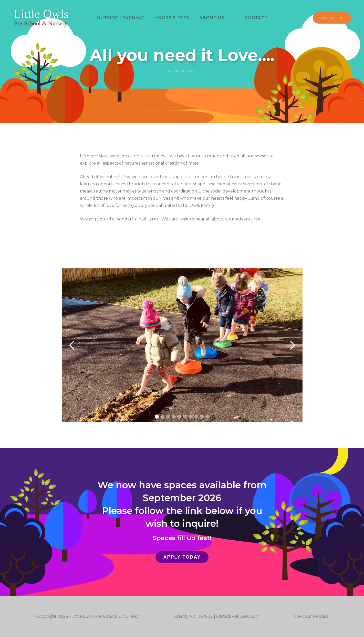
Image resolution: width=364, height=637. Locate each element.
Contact (256, 18)
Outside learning (120, 18)
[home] (41, 18)
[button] (72, 345)
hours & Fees (172, 18)
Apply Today (182, 557)
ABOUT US (212, 18)
